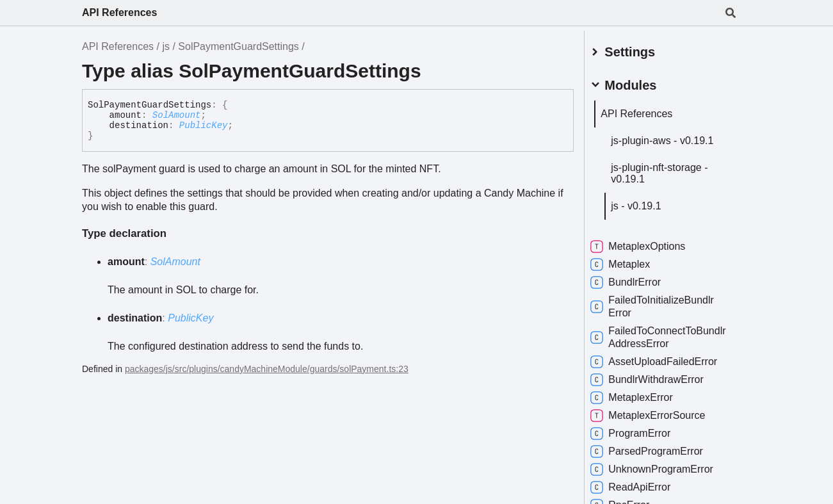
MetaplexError (642, 394)
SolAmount (177, 115)
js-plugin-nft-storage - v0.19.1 (670, 170)
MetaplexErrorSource (659, 412)
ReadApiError (641, 484)
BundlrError (636, 279)
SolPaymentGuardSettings (239, 46)
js (166, 46)
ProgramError (641, 430)
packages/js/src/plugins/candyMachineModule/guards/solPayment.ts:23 (267, 369)
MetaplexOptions (649, 243)
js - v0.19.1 (647, 203)
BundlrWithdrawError (658, 377)
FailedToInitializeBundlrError (663, 303)
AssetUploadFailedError (665, 359)
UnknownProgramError (663, 466)
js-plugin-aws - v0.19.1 (673, 137)
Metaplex (631, 261)
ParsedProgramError (658, 448)
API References (119, 12)
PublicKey (204, 126)
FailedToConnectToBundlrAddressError (655, 334)
